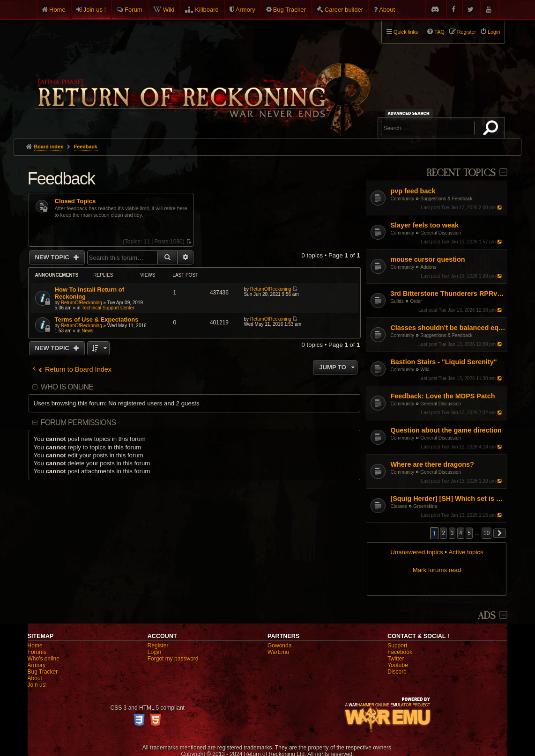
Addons (428, 267)
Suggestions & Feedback (446, 199)
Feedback (61, 179)
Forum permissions (78, 422)
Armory (245, 10)
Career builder (344, 10)
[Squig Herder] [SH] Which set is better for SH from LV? (448, 499)
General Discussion (441, 233)
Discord (397, 672)
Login (154, 652)
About (387, 10)
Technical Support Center (108, 308)
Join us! (37, 685)
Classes (399, 506)
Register (158, 646)
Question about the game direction (446, 430)
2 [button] (443, 533)
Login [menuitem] (494, 32)
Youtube (398, 665)
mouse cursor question (427, 259)
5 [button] (469, 533)
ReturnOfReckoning (82, 303)
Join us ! (95, 10)
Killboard (207, 10)
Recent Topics (461, 173)
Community (402, 199)
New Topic (53, 257)
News (87, 331)
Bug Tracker (290, 10)
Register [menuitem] (467, 32)
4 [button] (461, 533)
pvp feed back (413, 191)
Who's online (44, 659)
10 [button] (487, 533)
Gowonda (279, 646)
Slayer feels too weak (424, 225)
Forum (134, 10)
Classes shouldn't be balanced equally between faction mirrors (448, 328)
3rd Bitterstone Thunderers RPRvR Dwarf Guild (448, 294)
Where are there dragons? (432, 464)
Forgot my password (173, 659)
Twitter (396, 659)
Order (416, 301)
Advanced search (410, 113)
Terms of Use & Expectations (97, 319)
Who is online (67, 387)
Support (397, 646)
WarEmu (278, 652)
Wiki (169, 10)
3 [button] (452, 533)
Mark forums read (437, 570)
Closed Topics (75, 201)
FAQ (439, 32)
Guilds (397, 301)
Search (492, 130)
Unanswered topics (416, 552)
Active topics (466, 552)
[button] (500, 533)
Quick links (406, 32)
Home (57, 10)
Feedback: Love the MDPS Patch (442, 396)
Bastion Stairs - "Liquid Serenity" (443, 362)
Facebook (400, 652)
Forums (37, 652)
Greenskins (425, 506)
